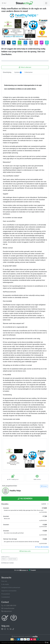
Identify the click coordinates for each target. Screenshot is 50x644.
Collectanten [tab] (29, 72)
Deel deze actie (25, 551)
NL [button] (5, 3)
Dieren (4, 559)
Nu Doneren (25, 499)
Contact (44, 486)
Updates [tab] (18, 72)
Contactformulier (8, 608)
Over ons (4, 581)
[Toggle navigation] (46, 3)
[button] (3, 43)
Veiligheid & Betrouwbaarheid (11, 588)
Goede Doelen (12, 559)
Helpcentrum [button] (7, 611)
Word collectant (25, 67)
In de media (5, 584)
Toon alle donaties (42, 547)
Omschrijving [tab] (7, 72)
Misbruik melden (8, 563)
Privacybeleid (6, 594)
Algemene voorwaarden (9, 591)
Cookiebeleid (5, 597)
